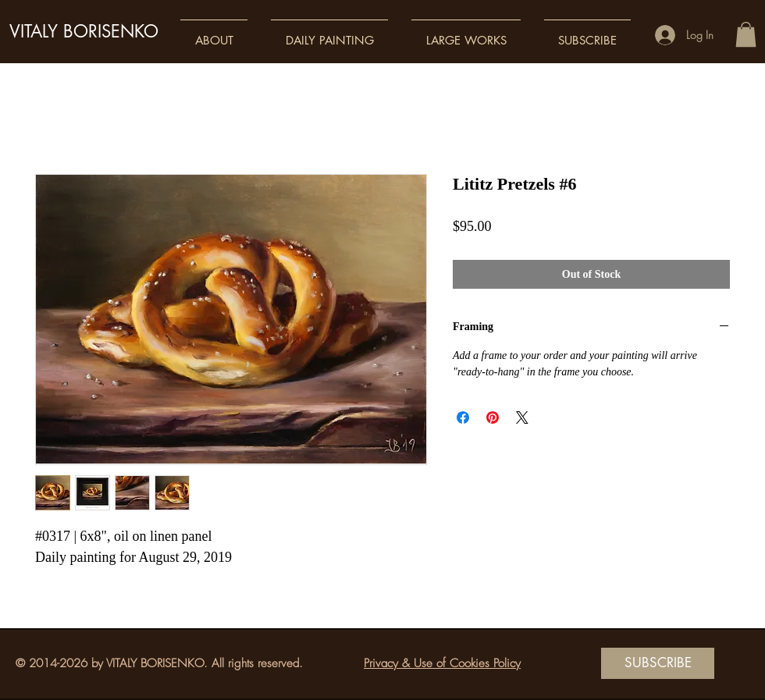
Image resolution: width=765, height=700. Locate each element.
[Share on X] (522, 418)
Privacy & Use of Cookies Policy (442, 663)
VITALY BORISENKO (84, 31)
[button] (214, 33)
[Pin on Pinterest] (493, 418)
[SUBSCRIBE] (658, 663)
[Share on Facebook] (463, 418)
